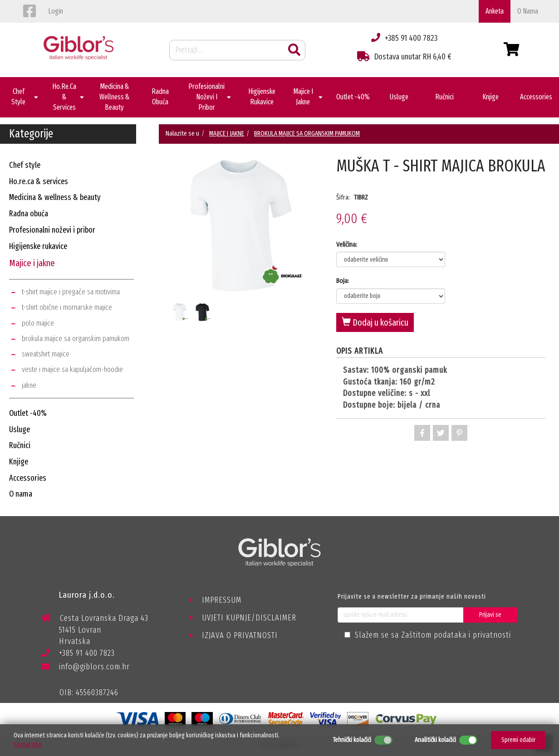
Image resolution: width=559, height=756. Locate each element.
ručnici (20, 445)
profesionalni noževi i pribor (52, 230)
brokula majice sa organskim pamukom (76, 339)
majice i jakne (32, 263)
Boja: (343, 281)
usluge (20, 429)
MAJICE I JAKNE (227, 133)
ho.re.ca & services (39, 181)
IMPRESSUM (222, 600)
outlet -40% (28, 413)
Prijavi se (490, 615)
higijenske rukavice (38, 246)
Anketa (495, 11)
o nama (528, 11)
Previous (166, 241)
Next (316, 241)
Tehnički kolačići (352, 740)
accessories (28, 478)
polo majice (38, 323)
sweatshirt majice (46, 354)
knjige (19, 462)
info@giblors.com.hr (86, 667)
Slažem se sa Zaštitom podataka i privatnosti (433, 635)
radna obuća (29, 214)
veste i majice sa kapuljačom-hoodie (72, 369)
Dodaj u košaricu (375, 322)
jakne (29, 385)
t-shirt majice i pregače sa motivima (71, 292)
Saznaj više (28, 744)
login (56, 11)
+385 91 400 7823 (78, 655)
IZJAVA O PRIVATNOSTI (240, 635)
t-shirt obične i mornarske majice (67, 307)
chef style (25, 165)
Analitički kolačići (435, 740)
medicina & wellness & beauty (55, 197)
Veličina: (347, 244)
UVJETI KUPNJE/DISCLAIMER (249, 618)
